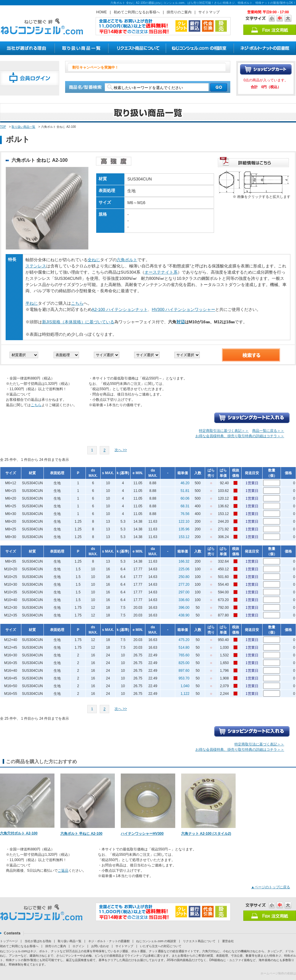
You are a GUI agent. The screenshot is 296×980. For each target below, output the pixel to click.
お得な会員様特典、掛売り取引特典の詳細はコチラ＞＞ (240, 436)
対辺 (181, 322)
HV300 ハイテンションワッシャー (184, 309)
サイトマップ (209, 12)
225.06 (184, 569)
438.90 (184, 615)
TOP (3, 127)
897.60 (184, 671)
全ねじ (94, 260)
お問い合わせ (100, 946)
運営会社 (228, 941)
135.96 (184, 529)
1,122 (185, 694)
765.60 (184, 655)
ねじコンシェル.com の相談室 (156, 941)
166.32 (184, 561)
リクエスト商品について (199, 941)
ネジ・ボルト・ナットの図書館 (109, 941)
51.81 (185, 491)
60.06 (185, 498)
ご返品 (63, 871)
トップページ (9, 941)
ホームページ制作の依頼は (278, 973)
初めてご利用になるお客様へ (137, 12)
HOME (102, 12)
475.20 (184, 640)
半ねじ (32, 303)
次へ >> (121, 450)
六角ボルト (127, 260)
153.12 (184, 537)
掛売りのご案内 (179, 12)
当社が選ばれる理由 (38, 941)
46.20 (185, 483)
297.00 (184, 592)
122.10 (184, 522)
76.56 (185, 514)
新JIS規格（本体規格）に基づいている (78, 322)
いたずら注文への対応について (161, 946)
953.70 (184, 678)
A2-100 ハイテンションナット (120, 309)
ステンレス (36, 266)
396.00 (184, 608)
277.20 (184, 585)
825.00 (184, 663)
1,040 (185, 686)
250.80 (184, 577)
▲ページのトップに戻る (271, 887)
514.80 (184, 648)
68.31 (185, 506)
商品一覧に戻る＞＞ (268, 431)
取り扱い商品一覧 (23, 127)
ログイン (78, 946)
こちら (77, 303)
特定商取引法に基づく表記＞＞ (224, 431)
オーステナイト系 (161, 272)
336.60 (184, 600)
